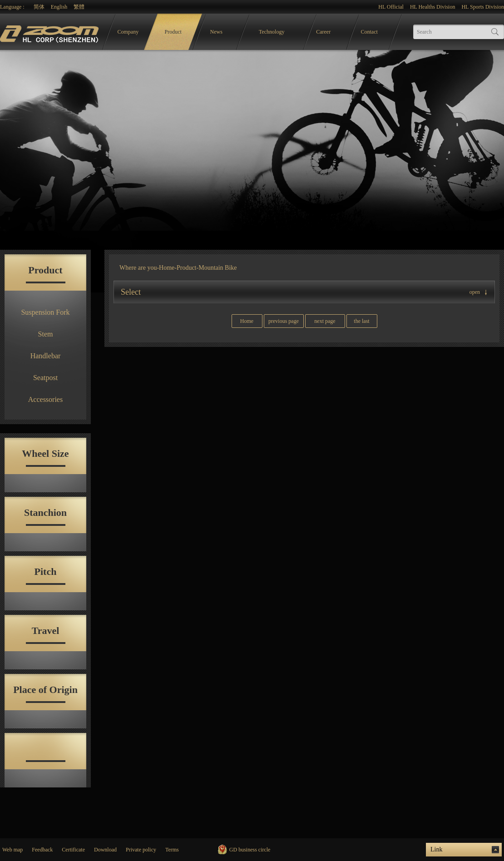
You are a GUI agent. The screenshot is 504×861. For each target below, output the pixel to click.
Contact (369, 32)
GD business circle (250, 850)
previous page (284, 321)
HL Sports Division (483, 7)
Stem (46, 334)
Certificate (73, 850)
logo (50, 32)
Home (167, 268)
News (216, 32)
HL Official (391, 7)
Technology (272, 32)
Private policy (141, 850)
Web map (12, 850)
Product (173, 32)
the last (361, 321)
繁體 (79, 7)
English (59, 7)
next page (325, 321)
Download (105, 850)
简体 (39, 7)
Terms (172, 850)
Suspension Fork (45, 312)
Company (128, 32)
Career (323, 32)
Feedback (42, 850)
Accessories (45, 399)
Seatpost (45, 378)
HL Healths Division (433, 7)
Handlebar (46, 356)
